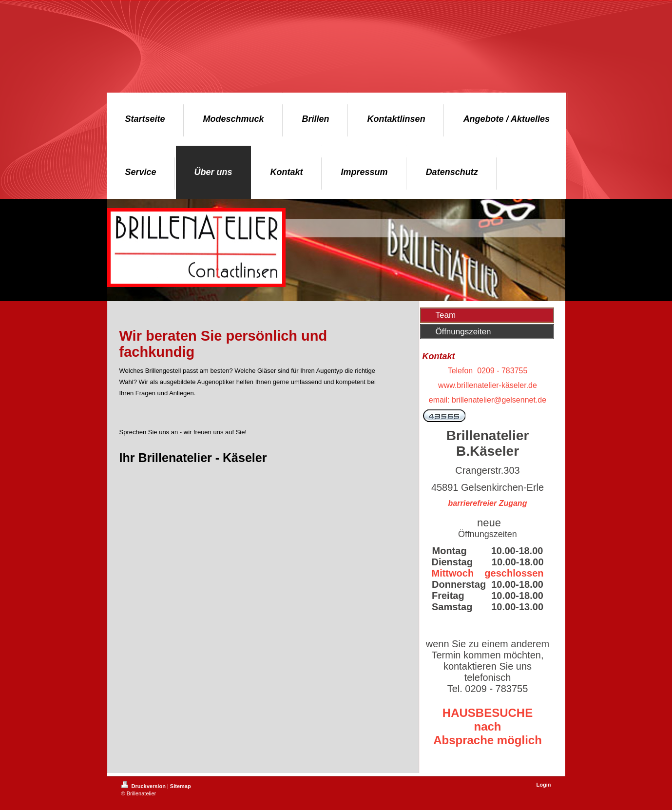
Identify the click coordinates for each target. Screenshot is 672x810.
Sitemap (181, 786)
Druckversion (144, 786)
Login (544, 785)
